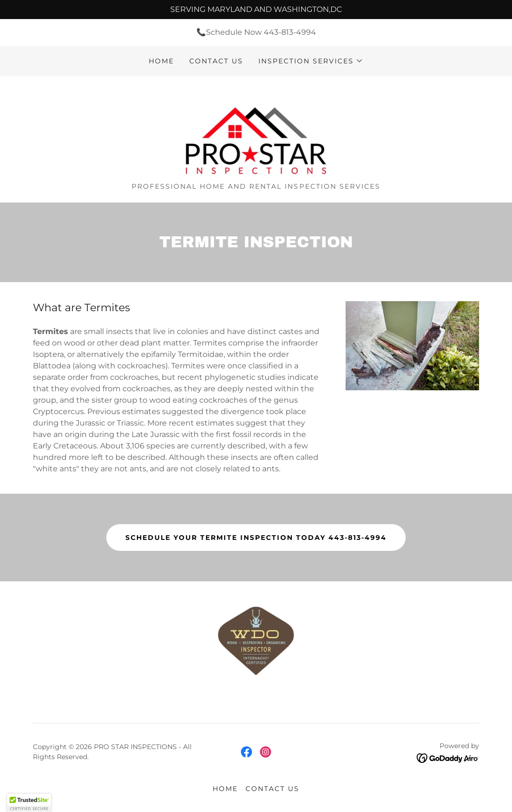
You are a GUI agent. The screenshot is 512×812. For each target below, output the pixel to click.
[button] (311, 61)
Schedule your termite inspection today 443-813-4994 (256, 538)
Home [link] (161, 61)
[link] (256, 133)
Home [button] (225, 789)
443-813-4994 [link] (290, 32)
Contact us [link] (216, 61)
